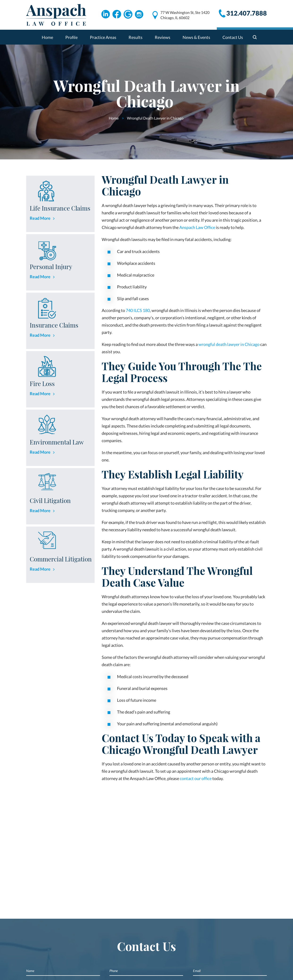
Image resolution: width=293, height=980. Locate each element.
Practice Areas (103, 37)
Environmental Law (57, 442)
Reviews (163, 37)
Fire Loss (42, 384)
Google (128, 14)
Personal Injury (51, 267)
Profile (71, 37)
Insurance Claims (54, 325)
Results (136, 37)
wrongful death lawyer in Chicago (229, 344)
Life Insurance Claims (60, 208)
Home (47, 37)
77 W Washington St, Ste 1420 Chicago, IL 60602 (185, 15)
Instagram (139, 14)
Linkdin (105, 14)
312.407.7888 (247, 13)
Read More (40, 218)
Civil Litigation (50, 500)
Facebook (117, 14)
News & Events (196, 37)
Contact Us (233, 37)
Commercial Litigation (61, 559)
